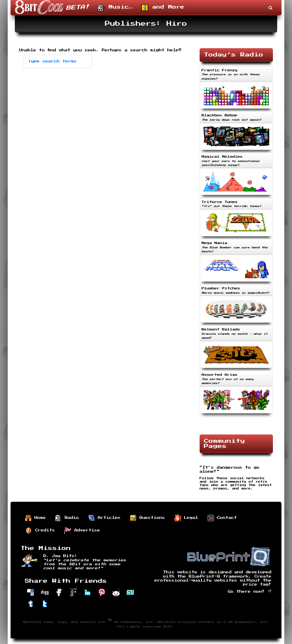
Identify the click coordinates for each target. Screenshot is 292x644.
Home (35, 518)
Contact (222, 518)
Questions (147, 518)
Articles (104, 518)
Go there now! (250, 592)
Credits (40, 531)
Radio (67, 518)
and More (163, 8)
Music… (115, 8)
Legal (186, 518)
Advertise (82, 531)
